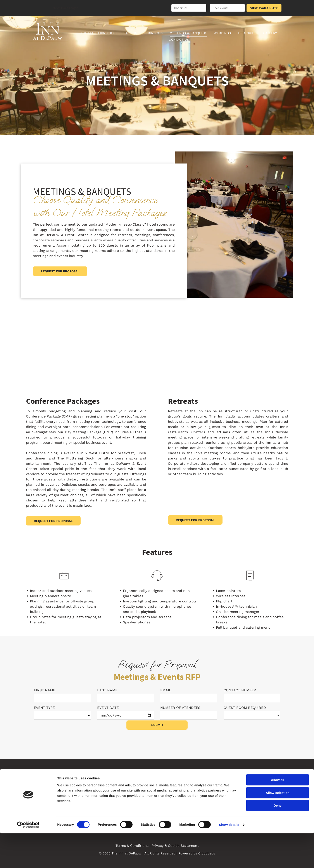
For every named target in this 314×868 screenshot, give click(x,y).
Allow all (278, 815)
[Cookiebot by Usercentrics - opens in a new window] (28, 859)
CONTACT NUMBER (240, 690)
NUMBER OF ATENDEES (180, 708)
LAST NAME (107, 690)
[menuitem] (99, 33)
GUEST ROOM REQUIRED (245, 708)
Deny (278, 840)
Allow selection (277, 827)
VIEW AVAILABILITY (264, 8)
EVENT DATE (108, 708)
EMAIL (166, 690)
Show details (229, 859)
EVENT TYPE (44, 708)
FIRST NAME (45, 690)
